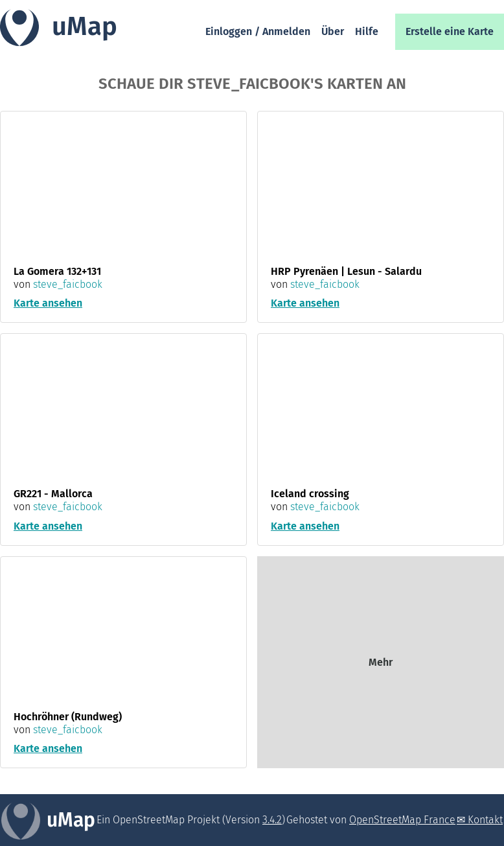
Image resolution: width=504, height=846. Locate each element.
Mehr (381, 662)
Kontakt (485, 820)
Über (333, 31)
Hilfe (367, 31)
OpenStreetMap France (402, 820)
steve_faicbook (68, 284)
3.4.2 (272, 820)
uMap (85, 27)
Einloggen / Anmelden (258, 31)
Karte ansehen (48, 303)
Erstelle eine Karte (450, 31)
